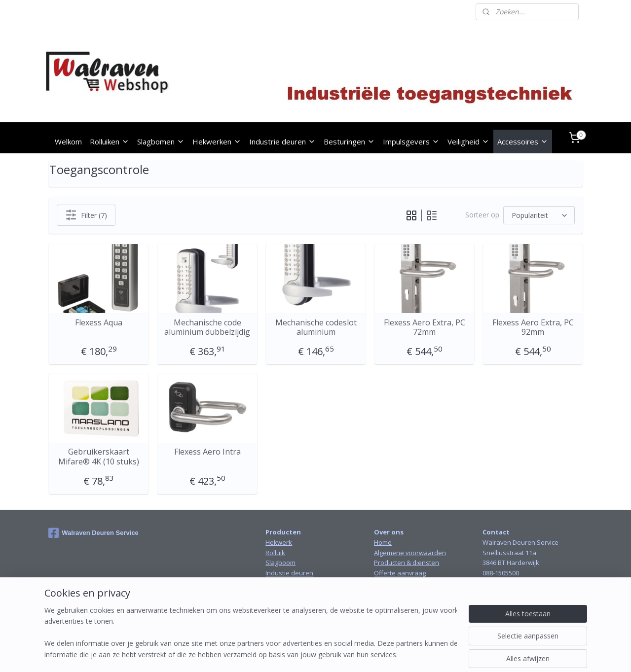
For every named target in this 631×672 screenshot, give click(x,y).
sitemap (285, 654)
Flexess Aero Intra (207, 452)
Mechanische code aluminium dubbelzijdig (207, 327)
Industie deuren (289, 573)
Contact (385, 583)
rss (306, 654)
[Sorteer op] (539, 215)
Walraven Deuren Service (93, 533)
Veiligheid (468, 141)
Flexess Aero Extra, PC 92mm (533, 327)
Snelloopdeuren (290, 583)
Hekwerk (279, 542)
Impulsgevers (411, 141)
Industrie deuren (282, 141)
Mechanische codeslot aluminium (315, 327)
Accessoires (523, 141)
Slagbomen (161, 141)
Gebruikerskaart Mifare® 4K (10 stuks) (99, 457)
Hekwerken (217, 141)
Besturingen (349, 141)
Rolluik (275, 553)
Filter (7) (86, 215)
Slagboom (280, 563)
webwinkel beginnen (344, 654)
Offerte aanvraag (400, 573)
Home (383, 542)
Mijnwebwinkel (430, 654)
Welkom (68, 141)
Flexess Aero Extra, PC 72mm (424, 327)
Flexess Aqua (99, 323)
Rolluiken (110, 141)
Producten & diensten (407, 563)
